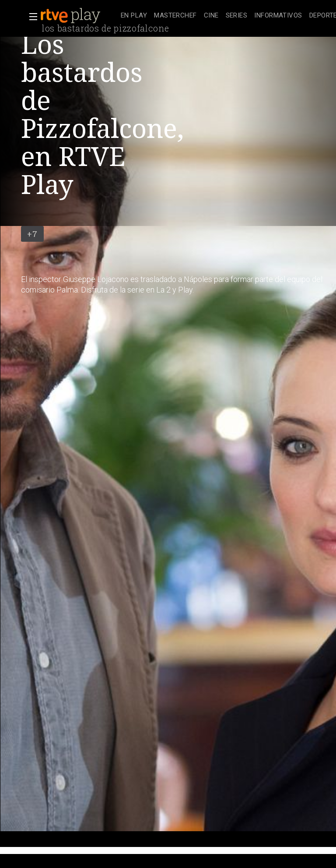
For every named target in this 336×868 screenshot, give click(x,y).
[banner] (79, 16)
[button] (31, 17)
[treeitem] (134, 16)
